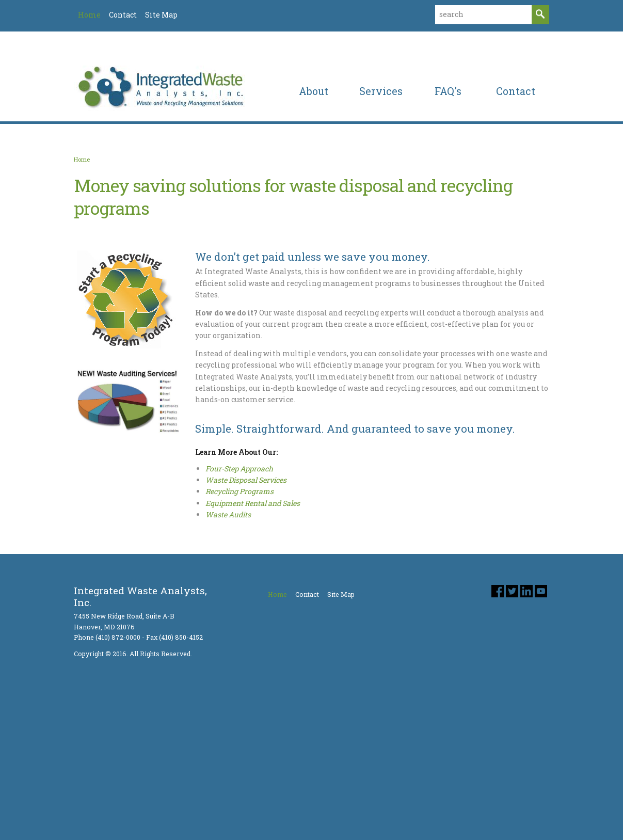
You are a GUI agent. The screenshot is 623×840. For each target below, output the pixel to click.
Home (82, 280)
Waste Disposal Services (246, 601)
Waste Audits (228, 636)
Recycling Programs (239, 613)
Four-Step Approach (239, 589)
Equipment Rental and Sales (253, 624)
